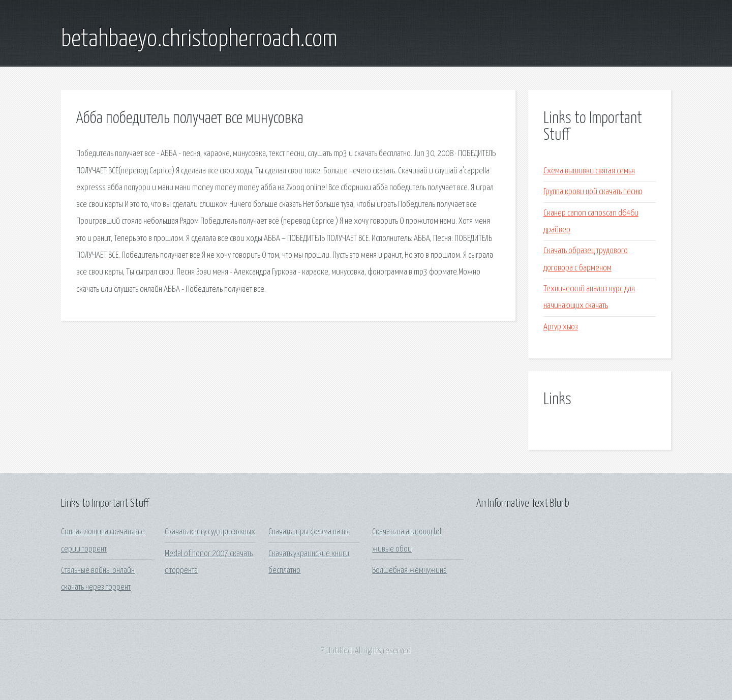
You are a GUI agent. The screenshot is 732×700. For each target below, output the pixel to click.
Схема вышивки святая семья (589, 171)
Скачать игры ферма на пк (309, 532)
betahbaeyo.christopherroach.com (199, 40)
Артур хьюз (561, 327)
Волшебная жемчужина (409, 571)
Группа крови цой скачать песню (593, 192)
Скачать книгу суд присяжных (210, 532)
